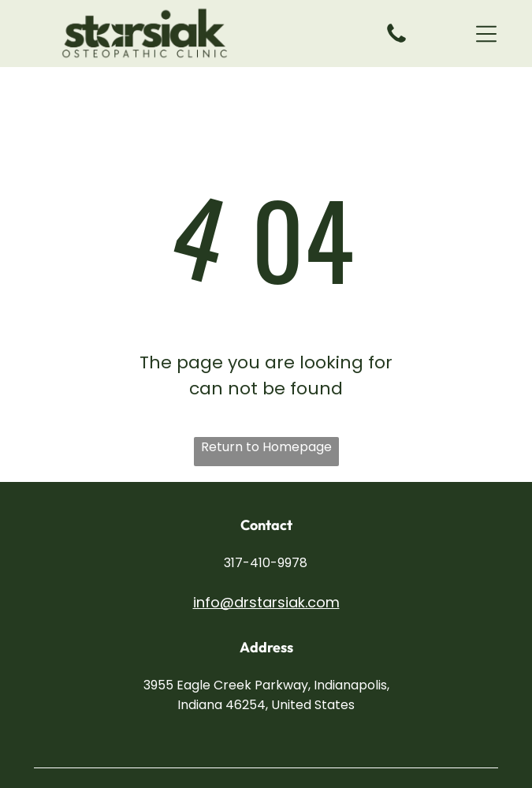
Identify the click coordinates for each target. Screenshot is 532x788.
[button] (486, 34)
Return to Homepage (266, 447)
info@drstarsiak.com (266, 602)
